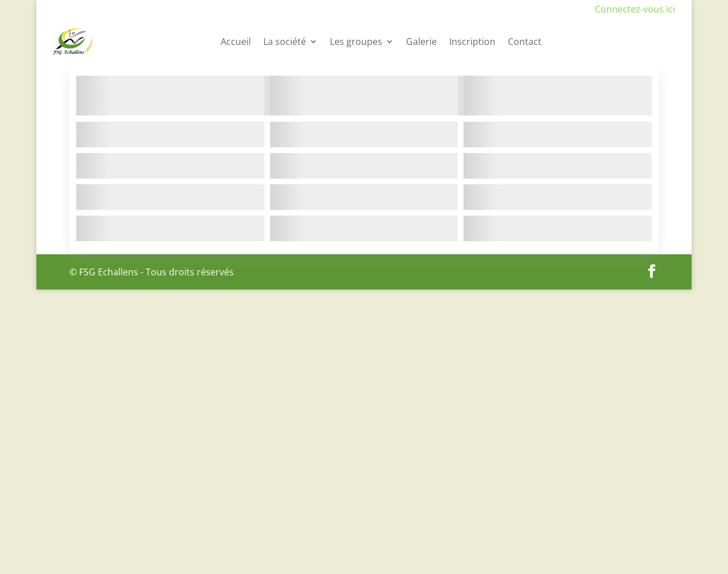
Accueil (236, 42)
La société (285, 42)
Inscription (472, 42)
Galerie (421, 42)
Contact (525, 42)
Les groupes (356, 42)
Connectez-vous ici (635, 9)
